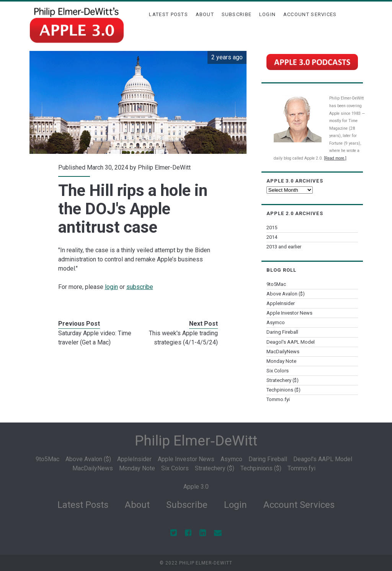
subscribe (140, 287)
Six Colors (278, 371)
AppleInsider (281, 303)
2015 (272, 228)
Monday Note (281, 361)
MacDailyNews (283, 352)
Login (268, 14)
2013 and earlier (284, 247)
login (111, 287)
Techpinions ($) (283, 390)
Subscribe (237, 14)
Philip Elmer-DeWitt (164, 167)
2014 (272, 237)
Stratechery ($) (283, 380)
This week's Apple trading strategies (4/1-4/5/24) (183, 338)
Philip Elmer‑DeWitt (196, 441)
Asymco (276, 322)
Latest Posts (168, 14)
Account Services (310, 14)
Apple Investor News (289, 313)
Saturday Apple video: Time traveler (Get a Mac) (95, 338)
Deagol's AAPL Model (291, 342)
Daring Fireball (282, 332)
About (205, 14)
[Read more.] (335, 158)
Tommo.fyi (278, 399)
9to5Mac (276, 284)
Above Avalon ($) (286, 294)
